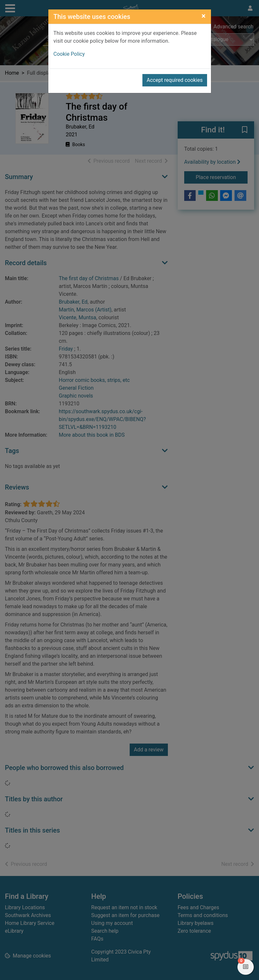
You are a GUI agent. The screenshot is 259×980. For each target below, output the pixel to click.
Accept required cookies (175, 80)
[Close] (204, 16)
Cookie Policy (69, 54)
